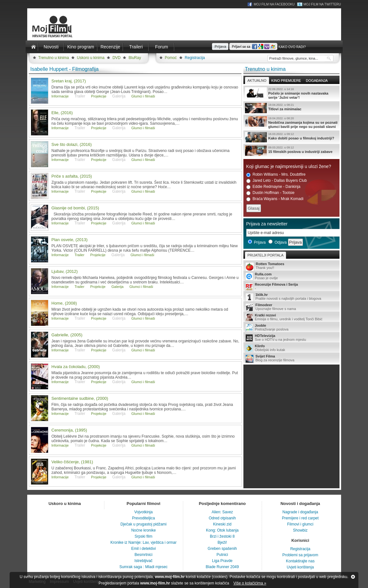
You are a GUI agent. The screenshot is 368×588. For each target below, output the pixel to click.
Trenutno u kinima (54, 58)
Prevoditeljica (143, 518)
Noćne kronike (144, 530)
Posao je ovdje (291, 276)
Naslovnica (34, 47)
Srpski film (143, 536)
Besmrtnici (143, 555)
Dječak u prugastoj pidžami (143, 524)
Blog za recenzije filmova (291, 359)
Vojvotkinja (143, 512)
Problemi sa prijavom (300, 555)
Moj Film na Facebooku (274, 4)
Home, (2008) (64, 303)
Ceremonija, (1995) (69, 430)
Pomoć (171, 58)
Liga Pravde (222, 561)
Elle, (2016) (62, 113)
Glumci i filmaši (143, 96)
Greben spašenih (222, 549)
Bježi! (222, 542)
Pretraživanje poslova (291, 328)
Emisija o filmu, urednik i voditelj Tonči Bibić (291, 317)
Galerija (118, 287)
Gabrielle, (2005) (67, 335)
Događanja (317, 80)
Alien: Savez (222, 512)
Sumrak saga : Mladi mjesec (144, 567)
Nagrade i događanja (300, 512)
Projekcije (99, 96)
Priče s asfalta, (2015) (72, 176)
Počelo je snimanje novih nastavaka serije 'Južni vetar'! (291, 93)
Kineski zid (222, 524)
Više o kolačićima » (250, 583)
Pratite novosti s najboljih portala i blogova (291, 297)
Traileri (136, 47)
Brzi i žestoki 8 (222, 536)
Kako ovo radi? (292, 47)
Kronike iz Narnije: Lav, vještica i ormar (144, 542)
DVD (116, 58)
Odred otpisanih (222, 518)
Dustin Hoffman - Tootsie (270, 193)
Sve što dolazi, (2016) (72, 144)
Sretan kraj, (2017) (69, 81)
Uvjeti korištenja (300, 567)
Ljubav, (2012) (65, 271)
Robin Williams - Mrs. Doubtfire (276, 175)
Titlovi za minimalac (291, 108)
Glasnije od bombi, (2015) (75, 208)
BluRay (135, 58)
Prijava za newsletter (267, 224)
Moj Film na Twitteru (322, 4)
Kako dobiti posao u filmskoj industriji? (291, 137)
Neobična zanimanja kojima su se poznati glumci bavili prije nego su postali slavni (291, 122)
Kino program (81, 47)
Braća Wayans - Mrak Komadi (275, 199)
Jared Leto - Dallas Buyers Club (277, 181)
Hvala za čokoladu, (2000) (76, 367)
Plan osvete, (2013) (70, 240)
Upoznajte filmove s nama (291, 307)
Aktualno (257, 80)
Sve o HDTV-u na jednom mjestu (291, 338)
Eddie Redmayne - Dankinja (273, 187)
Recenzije (110, 47)
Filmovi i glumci (300, 524)
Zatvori (353, 577)
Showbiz (300, 530)
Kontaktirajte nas (300, 561)
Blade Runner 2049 (222, 567)
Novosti (51, 47)
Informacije (60, 96)
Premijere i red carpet (300, 518)
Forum (161, 47)
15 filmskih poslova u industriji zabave (291, 151)
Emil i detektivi (144, 549)
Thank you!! (291, 266)
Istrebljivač (144, 561)
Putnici (222, 555)
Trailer (80, 255)
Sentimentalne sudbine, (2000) (80, 398)
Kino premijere (286, 80)
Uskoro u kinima (91, 58)
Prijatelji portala (266, 255)
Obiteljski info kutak (291, 348)
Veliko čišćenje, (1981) (72, 462)
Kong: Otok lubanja (222, 530)
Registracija (195, 58)
